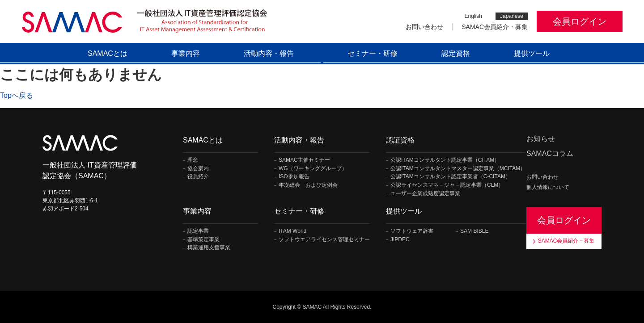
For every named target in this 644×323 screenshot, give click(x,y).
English (473, 16)
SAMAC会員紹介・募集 (495, 27)
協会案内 (198, 169)
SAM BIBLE (474, 231)
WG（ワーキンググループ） (313, 169)
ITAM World (292, 231)
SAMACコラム (550, 153)
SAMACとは (108, 53)
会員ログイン (580, 21)
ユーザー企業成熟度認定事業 (425, 194)
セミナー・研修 (373, 53)
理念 (193, 160)
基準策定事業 (203, 240)
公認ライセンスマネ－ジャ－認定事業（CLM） (447, 185)
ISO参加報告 (294, 177)
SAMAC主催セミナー (304, 160)
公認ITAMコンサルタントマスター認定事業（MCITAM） (458, 169)
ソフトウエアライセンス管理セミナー (324, 240)
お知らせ (541, 139)
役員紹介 (198, 177)
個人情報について (548, 187)
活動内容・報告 (269, 53)
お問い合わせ (424, 27)
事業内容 (186, 53)
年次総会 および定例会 (308, 185)
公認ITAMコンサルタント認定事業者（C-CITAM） (451, 177)
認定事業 (198, 231)
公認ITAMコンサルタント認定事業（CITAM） (445, 160)
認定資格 (456, 53)
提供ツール (532, 53)
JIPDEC (400, 240)
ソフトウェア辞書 (412, 231)
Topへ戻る (17, 95)
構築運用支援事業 (209, 248)
